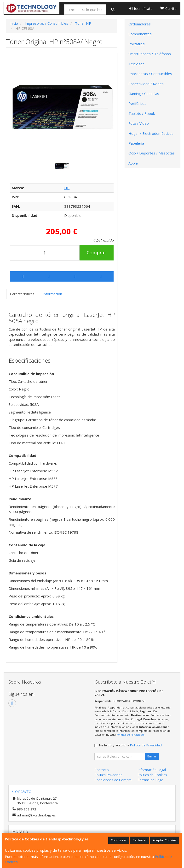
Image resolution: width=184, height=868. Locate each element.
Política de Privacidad (130, 735)
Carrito (168, 8)
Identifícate (141, 8)
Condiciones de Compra (113, 780)
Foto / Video (139, 123)
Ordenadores (140, 24)
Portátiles (137, 44)
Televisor (136, 64)
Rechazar (140, 840)
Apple (133, 163)
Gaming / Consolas (144, 94)
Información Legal (152, 770)
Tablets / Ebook (142, 113)
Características (22, 294)
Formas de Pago (150, 780)
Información (52, 294)
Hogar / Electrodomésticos (151, 133)
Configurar (119, 840)
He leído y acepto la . (131, 745)
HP (67, 188)
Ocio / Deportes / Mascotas (152, 153)
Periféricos (137, 103)
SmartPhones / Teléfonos (150, 54)
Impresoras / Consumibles (150, 74)
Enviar (152, 756)
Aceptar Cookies (165, 840)
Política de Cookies (152, 775)
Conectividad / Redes (146, 84)
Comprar (96, 253)
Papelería (136, 143)
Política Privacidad (108, 775)
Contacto (102, 770)
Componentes (140, 34)
